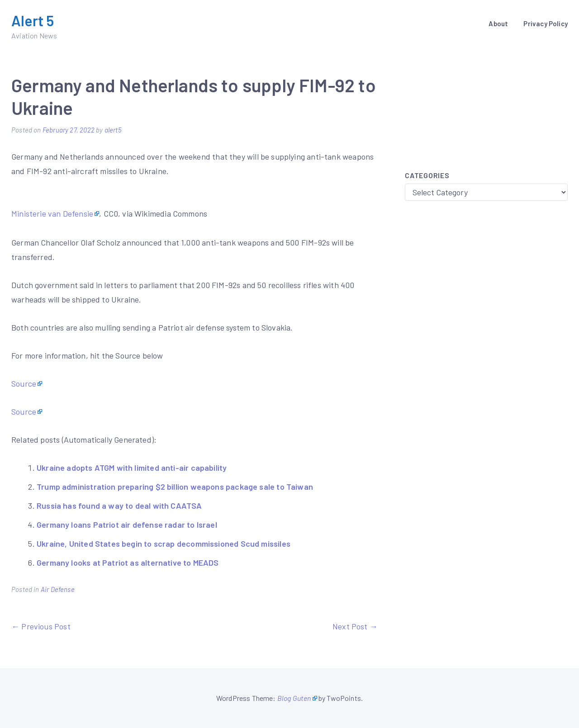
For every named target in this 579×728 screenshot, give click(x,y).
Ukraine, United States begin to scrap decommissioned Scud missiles (164, 544)
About (498, 24)
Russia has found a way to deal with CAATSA (119, 506)
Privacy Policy (546, 24)
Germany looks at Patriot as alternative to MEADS (128, 563)
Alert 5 (33, 20)
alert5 (113, 130)
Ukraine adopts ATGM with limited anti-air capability (132, 468)
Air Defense (58, 589)
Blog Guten (294, 698)
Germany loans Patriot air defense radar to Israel (127, 525)
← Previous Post (41, 626)
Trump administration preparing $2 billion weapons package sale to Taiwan (175, 487)
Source (24, 383)
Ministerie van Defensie (52, 213)
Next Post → (355, 626)
